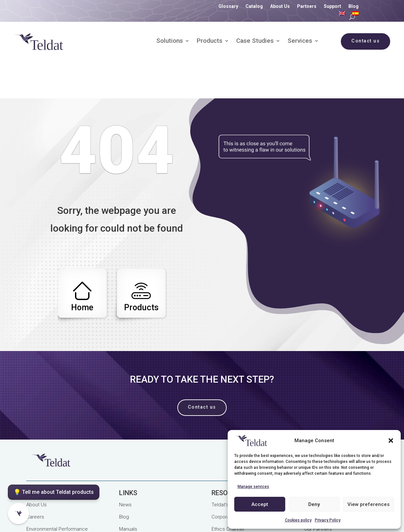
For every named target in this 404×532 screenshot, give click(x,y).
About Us (280, 6)
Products (210, 41)
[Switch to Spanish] (355, 15)
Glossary (228, 6)
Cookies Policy (133, 510)
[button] (391, 441)
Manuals (128, 495)
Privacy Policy (328, 520)
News (125, 471)
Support (332, 6)
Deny (314, 504)
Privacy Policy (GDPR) (50, 510)
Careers (35, 483)
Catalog (254, 6)
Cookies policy (298, 520)
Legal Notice (95, 510)
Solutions (170, 41)
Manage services (253, 487)
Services (300, 41)
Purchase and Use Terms (54, 517)
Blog (353, 6)
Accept (260, 504)
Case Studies (255, 41)
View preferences (368, 504)
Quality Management (180, 510)
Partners (307, 6)
